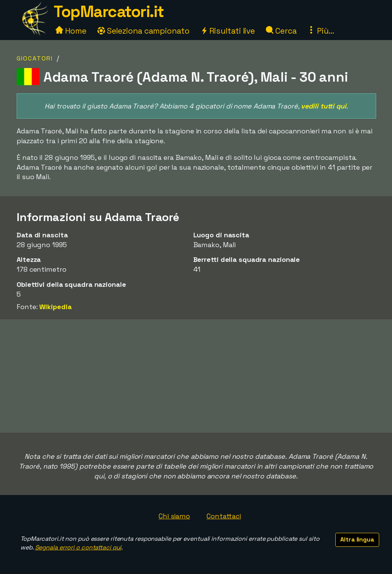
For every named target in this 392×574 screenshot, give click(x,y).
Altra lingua (357, 539)
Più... (321, 31)
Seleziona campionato (144, 31)
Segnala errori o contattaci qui (78, 547)
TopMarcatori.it (109, 12)
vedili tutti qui (323, 106)
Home (71, 31)
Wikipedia (55, 307)
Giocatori (35, 58)
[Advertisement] (196, 376)
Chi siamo (174, 516)
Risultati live (228, 31)
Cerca (281, 31)
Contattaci (224, 516)
